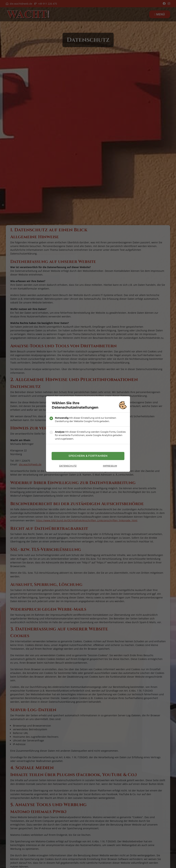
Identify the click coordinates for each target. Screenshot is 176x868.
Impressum (110, 466)
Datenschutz (68, 466)
